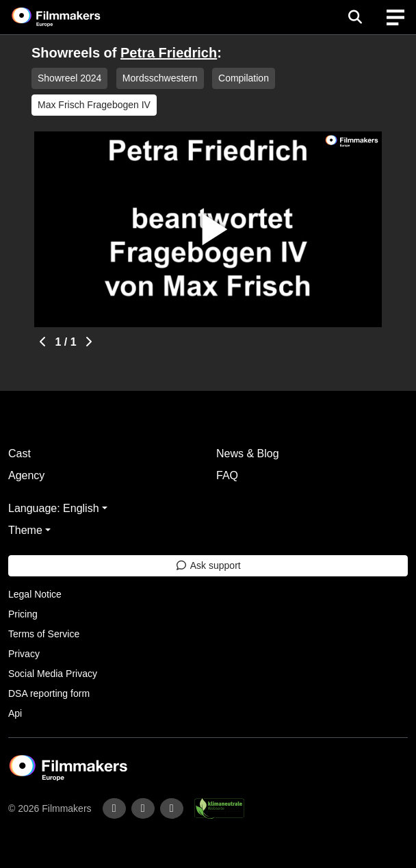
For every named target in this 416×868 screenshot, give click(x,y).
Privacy (24, 654)
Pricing (23, 614)
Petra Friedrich (169, 53)
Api (15, 713)
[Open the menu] (355, 17)
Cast (19, 454)
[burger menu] (395, 17)
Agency (26, 475)
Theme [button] (25, 530)
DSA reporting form (49, 693)
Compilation (244, 78)
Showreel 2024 (69, 78)
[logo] (73, 17)
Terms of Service (44, 634)
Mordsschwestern (160, 78)
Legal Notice (35, 594)
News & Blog (248, 454)
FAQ (227, 475)
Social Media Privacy (53, 674)
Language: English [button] (54, 508)
